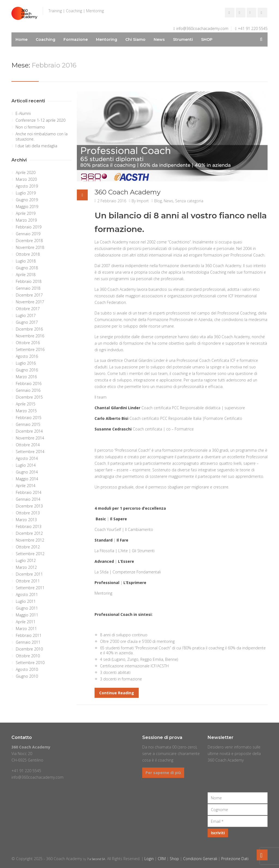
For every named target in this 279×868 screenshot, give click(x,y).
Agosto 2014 (27, 458)
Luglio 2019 (26, 193)
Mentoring (107, 39)
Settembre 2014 (30, 452)
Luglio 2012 (26, 560)
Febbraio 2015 (29, 418)
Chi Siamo (135, 39)
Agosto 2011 (27, 595)
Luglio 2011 (26, 601)
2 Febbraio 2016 (112, 201)
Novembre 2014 (30, 438)
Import (143, 201)
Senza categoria (189, 201)
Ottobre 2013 (28, 513)
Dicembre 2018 (29, 241)
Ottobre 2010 (28, 656)
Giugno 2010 (27, 676)
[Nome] (238, 798)
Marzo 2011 (26, 629)
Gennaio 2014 (28, 499)
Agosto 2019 (27, 186)
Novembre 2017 (30, 302)
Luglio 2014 (26, 465)
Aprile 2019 (26, 213)
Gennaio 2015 (28, 424)
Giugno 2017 (27, 322)
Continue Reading (117, 693)
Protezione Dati (235, 859)
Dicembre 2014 (29, 431)
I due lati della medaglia (36, 146)
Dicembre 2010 (29, 649)
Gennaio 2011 (28, 642)
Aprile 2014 (26, 486)
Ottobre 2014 (28, 445)
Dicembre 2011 (29, 574)
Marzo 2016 (26, 377)
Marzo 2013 (26, 520)
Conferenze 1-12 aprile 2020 (40, 120)
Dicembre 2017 (29, 295)
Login (149, 859)
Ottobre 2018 (28, 254)
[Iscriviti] (218, 833)
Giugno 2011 (27, 608)
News (159, 39)
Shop (174, 859)
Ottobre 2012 (28, 547)
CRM (162, 859)
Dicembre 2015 (29, 397)
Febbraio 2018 (29, 281)
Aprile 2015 (26, 404)
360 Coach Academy (128, 192)
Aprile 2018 (26, 275)
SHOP (207, 39)
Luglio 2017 (26, 315)
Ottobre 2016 (28, 343)
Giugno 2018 (27, 268)
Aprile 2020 (26, 172)
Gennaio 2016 (28, 390)
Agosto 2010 (27, 669)
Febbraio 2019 (29, 227)
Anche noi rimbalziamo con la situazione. (42, 136)
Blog (158, 201)
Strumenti (183, 39)
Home (22, 39)
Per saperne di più (163, 773)
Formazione (76, 39)
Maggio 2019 (27, 207)
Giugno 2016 (27, 370)
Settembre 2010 (30, 663)
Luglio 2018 (26, 261)
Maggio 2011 (27, 615)
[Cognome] (238, 810)
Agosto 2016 (27, 356)
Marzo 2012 (26, 567)
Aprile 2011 (26, 622)
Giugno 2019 (27, 200)
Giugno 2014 (27, 472)
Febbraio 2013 (29, 526)
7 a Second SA (96, 859)
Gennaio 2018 (28, 288)
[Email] (238, 821)
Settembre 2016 (30, 349)
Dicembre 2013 (29, 506)
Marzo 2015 (26, 411)
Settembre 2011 (30, 588)
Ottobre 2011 (28, 581)
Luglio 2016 (26, 363)
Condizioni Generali (200, 859)
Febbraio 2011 (29, 635)
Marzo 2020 (26, 179)
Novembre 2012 (30, 540)
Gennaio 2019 (28, 234)
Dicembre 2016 (29, 329)
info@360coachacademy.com (202, 28)
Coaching (46, 39)
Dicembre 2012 (29, 533)
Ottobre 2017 (28, 309)
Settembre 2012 (30, 554)
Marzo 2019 (26, 220)
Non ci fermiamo (30, 127)
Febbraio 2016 (29, 383)
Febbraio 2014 (29, 492)
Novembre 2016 (30, 336)
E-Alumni (23, 113)
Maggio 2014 (27, 479)
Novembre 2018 (30, 247)
